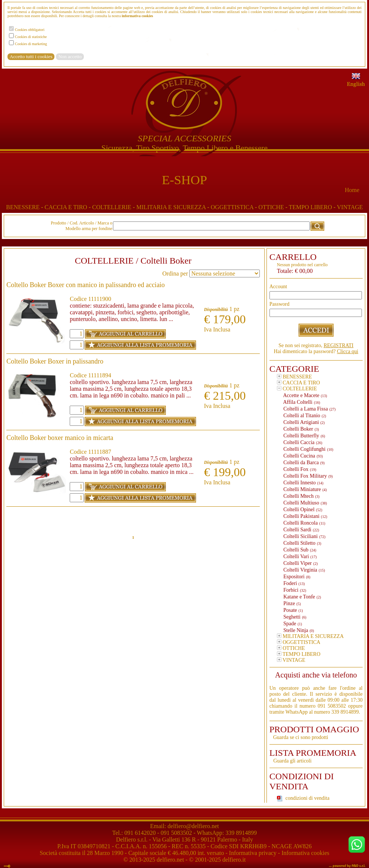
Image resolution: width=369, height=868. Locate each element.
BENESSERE (25, 207)
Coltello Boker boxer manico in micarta (60, 438)
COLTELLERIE (114, 207)
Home (352, 190)
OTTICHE (273, 207)
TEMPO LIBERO (313, 207)
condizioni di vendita (307, 798)
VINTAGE (350, 207)
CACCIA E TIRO (68, 207)
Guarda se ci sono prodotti (301, 737)
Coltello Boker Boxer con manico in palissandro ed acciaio (86, 285)
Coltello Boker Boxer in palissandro (55, 361)
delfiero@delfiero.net (192, 826)
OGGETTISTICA (234, 207)
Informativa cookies (305, 853)
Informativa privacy (253, 853)
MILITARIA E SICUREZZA (174, 207)
